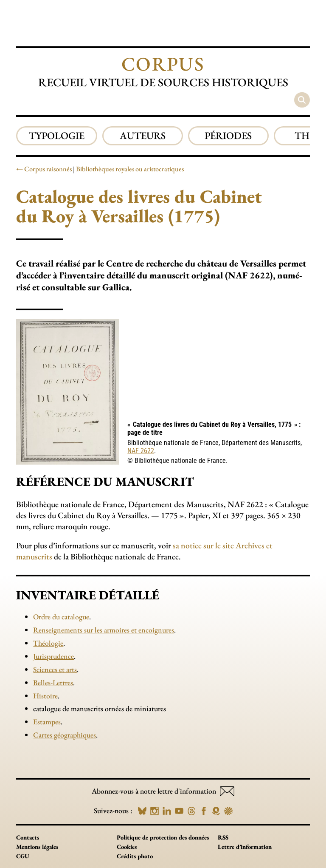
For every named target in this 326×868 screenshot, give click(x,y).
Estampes (47, 722)
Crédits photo (135, 856)
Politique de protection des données (163, 837)
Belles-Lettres (53, 682)
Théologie (48, 643)
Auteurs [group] (143, 135)
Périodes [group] (228, 135)
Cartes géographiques (65, 735)
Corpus (163, 64)
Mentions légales (37, 847)
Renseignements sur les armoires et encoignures (104, 630)
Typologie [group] (57, 135)
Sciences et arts (55, 669)
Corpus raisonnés (48, 169)
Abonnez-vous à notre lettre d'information (163, 791)
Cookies (127, 847)
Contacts (28, 837)
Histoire (45, 696)
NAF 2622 (141, 451)
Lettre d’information (245, 847)
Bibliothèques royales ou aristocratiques (130, 169)
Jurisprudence (53, 656)
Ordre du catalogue (61, 617)
